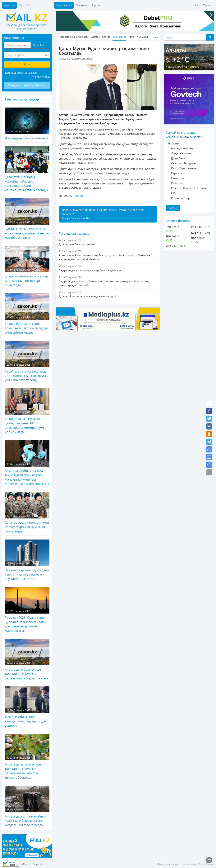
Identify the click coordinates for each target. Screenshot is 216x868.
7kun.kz (78, 196)
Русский (24, 5)
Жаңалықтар (64, 5)
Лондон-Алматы (182, 153)
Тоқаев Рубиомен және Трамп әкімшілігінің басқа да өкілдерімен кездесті (27, 314)
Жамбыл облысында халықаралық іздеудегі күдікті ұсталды (27, 707)
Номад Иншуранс (183, 148)
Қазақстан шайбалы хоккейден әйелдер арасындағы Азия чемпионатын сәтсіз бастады (27, 169)
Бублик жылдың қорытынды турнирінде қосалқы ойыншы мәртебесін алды (27, 219)
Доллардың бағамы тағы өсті (27, 124)
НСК (174, 193)
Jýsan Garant (179, 158)
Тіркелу (208, 5)
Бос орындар (189, 864)
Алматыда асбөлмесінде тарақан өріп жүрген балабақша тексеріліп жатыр (27, 659)
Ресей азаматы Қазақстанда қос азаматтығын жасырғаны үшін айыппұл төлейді (27, 361)
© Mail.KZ (26, 864)
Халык (175, 143)
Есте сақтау (43, 77)
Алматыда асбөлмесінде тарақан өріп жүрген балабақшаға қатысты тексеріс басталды (27, 757)
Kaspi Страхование (184, 168)
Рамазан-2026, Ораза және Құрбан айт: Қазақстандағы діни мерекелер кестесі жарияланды (27, 610)
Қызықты (142, 37)
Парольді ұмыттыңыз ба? (20, 73)
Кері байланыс (206, 864)
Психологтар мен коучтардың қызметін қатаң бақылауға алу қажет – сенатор (27, 560)
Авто (131, 37)
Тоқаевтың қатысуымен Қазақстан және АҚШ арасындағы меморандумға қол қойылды (27, 411)
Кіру (196, 5)
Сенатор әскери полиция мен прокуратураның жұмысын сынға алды (27, 513)
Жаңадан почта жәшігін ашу (27, 85)
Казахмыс (178, 183)
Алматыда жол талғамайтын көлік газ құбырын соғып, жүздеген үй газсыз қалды (27, 806)
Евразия (177, 173)
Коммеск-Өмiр (181, 198)
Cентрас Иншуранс (184, 163)
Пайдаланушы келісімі (167, 864)
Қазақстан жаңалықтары (74, 37)
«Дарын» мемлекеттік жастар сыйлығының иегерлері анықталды (27, 266)
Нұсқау (96, 5)
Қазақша (9, 5)
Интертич (178, 178)
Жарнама (82, 5)
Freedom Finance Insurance (189, 188)
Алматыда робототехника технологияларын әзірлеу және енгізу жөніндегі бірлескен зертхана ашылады (27, 463)
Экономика (119, 37)
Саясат (106, 37)
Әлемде (95, 37)
